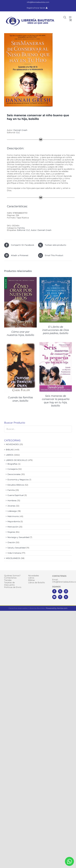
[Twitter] (60, 591)
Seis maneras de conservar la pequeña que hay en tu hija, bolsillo (56, 401)
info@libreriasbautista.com (38, 2)
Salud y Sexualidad (16, 548)
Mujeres (11, 532)
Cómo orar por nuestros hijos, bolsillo (20, 333)
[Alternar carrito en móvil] (70, 20)
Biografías (12, 464)
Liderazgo (12, 511)
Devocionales (14, 474)
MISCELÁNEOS (13, 558)
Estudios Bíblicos (16, 485)
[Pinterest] (60, 597)
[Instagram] (66, 591)
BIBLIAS (10, 450)
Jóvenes (11, 506)
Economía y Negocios (18, 480)
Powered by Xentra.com (57, 608)
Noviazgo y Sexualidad (18, 537)
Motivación (13, 527)
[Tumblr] (66, 597)
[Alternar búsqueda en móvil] (65, 17)
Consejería (13, 469)
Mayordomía (14, 521)
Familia (21, 228)
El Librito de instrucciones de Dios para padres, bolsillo (56, 330)
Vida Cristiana (14, 553)
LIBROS (10, 455)
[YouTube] (54, 597)
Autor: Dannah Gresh (41, 230)
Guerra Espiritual (16, 495)
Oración (11, 542)
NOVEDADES (12, 444)
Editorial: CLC (24, 230)
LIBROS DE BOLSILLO (17, 460)
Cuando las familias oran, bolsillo (20, 399)
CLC (18, 132)
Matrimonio (13, 516)
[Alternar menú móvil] (70, 17)
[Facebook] (54, 591)
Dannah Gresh (20, 130)
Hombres (12, 501)
